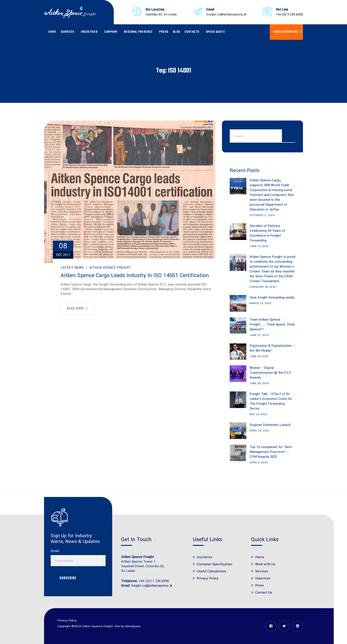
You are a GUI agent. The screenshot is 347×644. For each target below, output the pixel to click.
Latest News (72, 268)
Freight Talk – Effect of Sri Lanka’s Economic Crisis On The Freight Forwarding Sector (271, 401)
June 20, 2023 (259, 383)
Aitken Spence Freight (110, 268)
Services (67, 32)
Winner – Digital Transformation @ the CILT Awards (270, 373)
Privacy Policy (208, 578)
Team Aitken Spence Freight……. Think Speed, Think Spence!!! (272, 324)
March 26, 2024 (260, 303)
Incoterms (204, 557)
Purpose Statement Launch (270, 425)
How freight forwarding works (272, 297)
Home (52, 32)
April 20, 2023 (259, 431)
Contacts (192, 32)
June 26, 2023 (259, 356)
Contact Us (264, 592)
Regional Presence (138, 32)
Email (55, 551)
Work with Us (265, 564)
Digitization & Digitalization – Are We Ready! (272, 348)
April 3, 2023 (259, 463)
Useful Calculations (211, 571)
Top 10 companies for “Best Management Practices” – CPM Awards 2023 (271, 452)
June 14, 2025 (259, 246)
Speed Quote (216, 32)
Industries (89, 32)
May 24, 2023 (258, 414)
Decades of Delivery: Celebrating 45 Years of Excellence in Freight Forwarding (267, 233)
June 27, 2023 (259, 335)
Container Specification (214, 564)
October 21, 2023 (262, 215)
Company (111, 32)
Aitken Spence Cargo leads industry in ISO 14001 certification (135, 276)
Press (164, 32)
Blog (176, 32)
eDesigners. (133, 626)
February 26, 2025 (263, 287)
